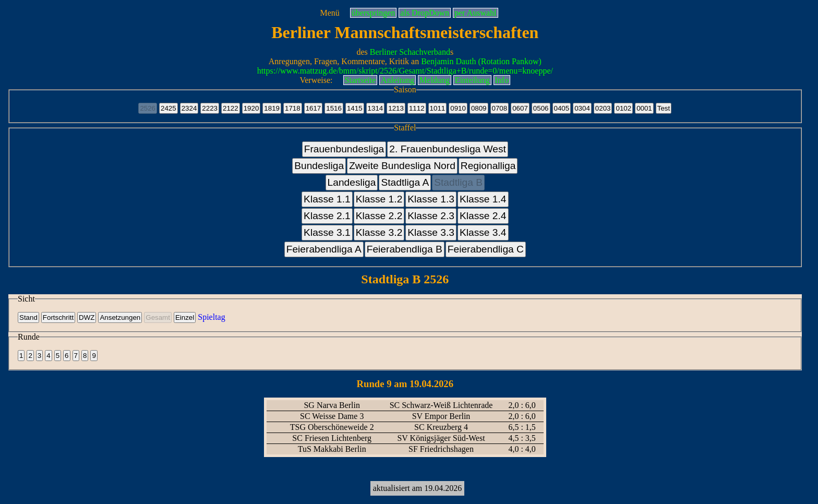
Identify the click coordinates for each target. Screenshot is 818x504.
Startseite (360, 80)
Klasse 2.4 (483, 216)
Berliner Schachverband (410, 52)
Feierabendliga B (405, 249)
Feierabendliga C (486, 249)
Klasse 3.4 (483, 232)
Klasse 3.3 (431, 232)
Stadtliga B (458, 182)
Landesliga (352, 182)
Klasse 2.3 (431, 216)
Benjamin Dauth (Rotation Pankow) (481, 61)
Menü (329, 13)
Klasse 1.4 (483, 199)
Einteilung (472, 80)
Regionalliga (488, 166)
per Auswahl (475, 13)
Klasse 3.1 (327, 232)
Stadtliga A (405, 182)
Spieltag (211, 317)
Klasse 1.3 (431, 199)
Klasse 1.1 (327, 199)
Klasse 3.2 (379, 232)
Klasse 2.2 (379, 216)
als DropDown (425, 13)
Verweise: (316, 80)
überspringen (374, 13)
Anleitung (398, 80)
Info (502, 80)
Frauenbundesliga (344, 149)
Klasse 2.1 (327, 216)
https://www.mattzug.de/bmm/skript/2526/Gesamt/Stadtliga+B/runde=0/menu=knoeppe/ (405, 71)
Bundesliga (319, 166)
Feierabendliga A (324, 249)
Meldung (435, 80)
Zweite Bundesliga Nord (402, 166)
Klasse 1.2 (379, 199)
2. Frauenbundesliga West (448, 149)
